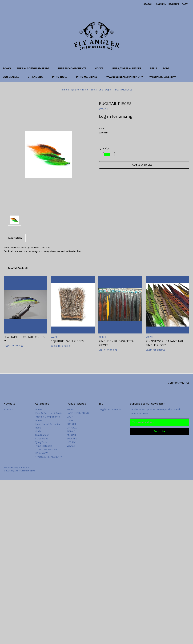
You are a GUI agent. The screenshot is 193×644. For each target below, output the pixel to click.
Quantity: (104, 148)
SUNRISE (72, 424)
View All (71, 446)
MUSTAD (71, 435)
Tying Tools (61, 77)
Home (64, 90)
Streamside (37, 77)
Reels (153, 68)
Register (174, 4)
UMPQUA (72, 428)
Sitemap (8, 409)
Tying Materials (88, 77)
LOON (70, 417)
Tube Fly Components (74, 68)
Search (148, 4)
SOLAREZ (72, 439)
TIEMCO (71, 431)
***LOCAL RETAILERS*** (162, 77)
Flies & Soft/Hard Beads (34, 68)
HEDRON (72, 442)
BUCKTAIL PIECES (124, 90)
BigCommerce (22, 468)
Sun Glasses (13, 77)
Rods (166, 68)
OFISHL (71, 420)
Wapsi (108, 90)
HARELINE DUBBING (78, 413)
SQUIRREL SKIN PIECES (67, 341)
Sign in (160, 4)
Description (15, 238)
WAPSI (70, 409)
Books (7, 68)
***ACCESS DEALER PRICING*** (124, 77)
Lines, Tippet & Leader (128, 68)
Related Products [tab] (18, 268)
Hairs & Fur (95, 90)
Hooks (100, 68)
